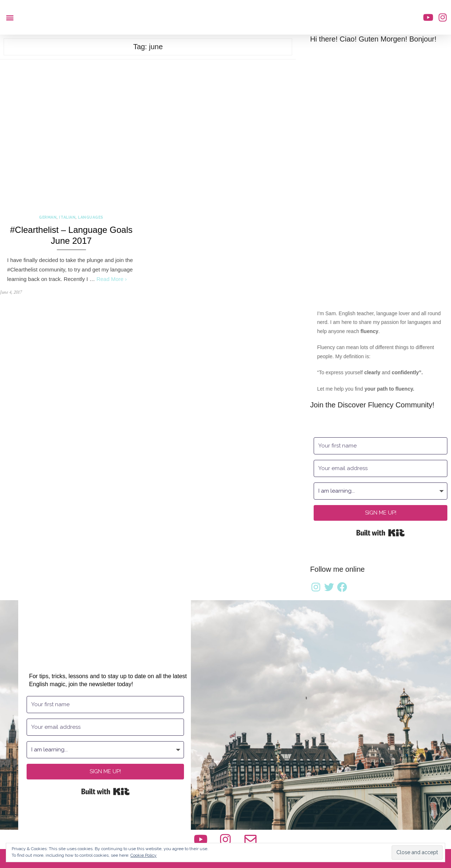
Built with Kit (381, 533)
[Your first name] (381, 446)
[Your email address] (381, 468)
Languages (91, 217)
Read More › (112, 279)
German (48, 217)
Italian (67, 217)
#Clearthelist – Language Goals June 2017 (71, 235)
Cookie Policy (144, 855)
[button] (10, 17)
